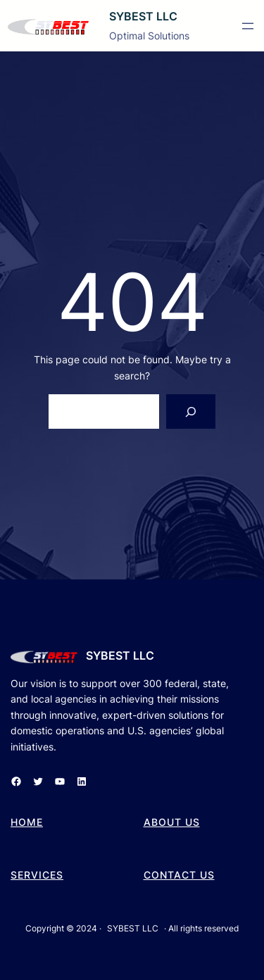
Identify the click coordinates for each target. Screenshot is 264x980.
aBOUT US (172, 822)
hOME (27, 822)
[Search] (191, 412)
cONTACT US (179, 875)
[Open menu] (248, 26)
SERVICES (37, 875)
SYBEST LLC (143, 16)
